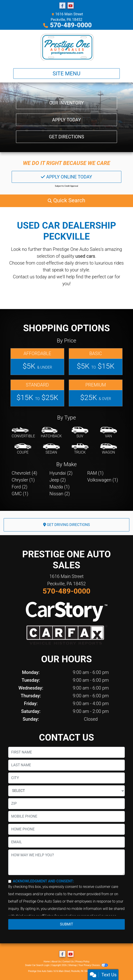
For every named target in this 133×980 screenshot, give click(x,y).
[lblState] (66, 791)
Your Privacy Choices (93, 965)
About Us (56, 962)
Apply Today (66, 120)
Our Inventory (66, 103)
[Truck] (80, 449)
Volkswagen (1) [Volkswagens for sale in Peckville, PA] (103, 480)
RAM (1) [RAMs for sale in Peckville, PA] (95, 473)
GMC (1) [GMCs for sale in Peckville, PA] (20, 494)
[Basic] (96, 362)
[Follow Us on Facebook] (62, 6)
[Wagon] (109, 449)
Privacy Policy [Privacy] (82, 962)
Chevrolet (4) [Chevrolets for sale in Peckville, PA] (24, 473)
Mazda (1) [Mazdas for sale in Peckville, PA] (59, 487)
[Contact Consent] (10, 881)
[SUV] (80, 433)
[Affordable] (37, 362)
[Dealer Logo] (67, 47)
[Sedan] (51, 449)
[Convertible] (23, 433)
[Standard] (37, 393)
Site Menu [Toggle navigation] (66, 74)
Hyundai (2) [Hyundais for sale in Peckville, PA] (61, 473)
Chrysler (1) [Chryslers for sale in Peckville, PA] (23, 480)
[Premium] (96, 393)
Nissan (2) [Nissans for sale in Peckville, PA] (60, 494)
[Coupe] (23, 449)
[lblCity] (66, 778)
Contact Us (68, 962)
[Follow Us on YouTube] (71, 6)
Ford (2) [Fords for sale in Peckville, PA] (20, 487)
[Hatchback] (51, 433)
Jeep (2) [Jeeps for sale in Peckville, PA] (58, 480)
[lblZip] (66, 804)
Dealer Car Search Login (37, 965)
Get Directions (66, 137)
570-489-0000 (71, 25)
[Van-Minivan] (109, 433)
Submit (66, 924)
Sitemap (73, 965)
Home (47, 962)
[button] (66, 200)
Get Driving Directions (67, 525)
